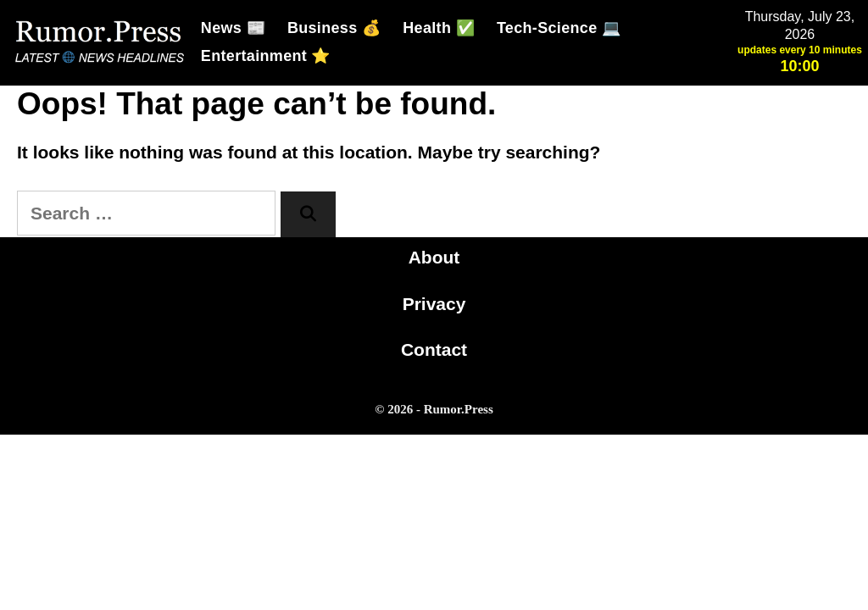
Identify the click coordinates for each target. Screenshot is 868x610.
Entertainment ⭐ (266, 56)
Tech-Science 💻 (559, 28)
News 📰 (233, 28)
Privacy (434, 304)
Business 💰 (334, 28)
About (434, 257)
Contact (434, 349)
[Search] (308, 214)
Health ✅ (439, 28)
